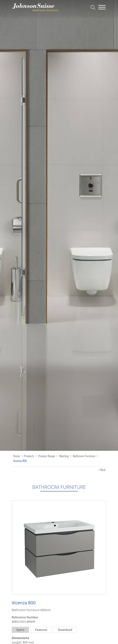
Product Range (47, 456)
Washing (64, 456)
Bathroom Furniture (84, 456)
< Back (102, 470)
